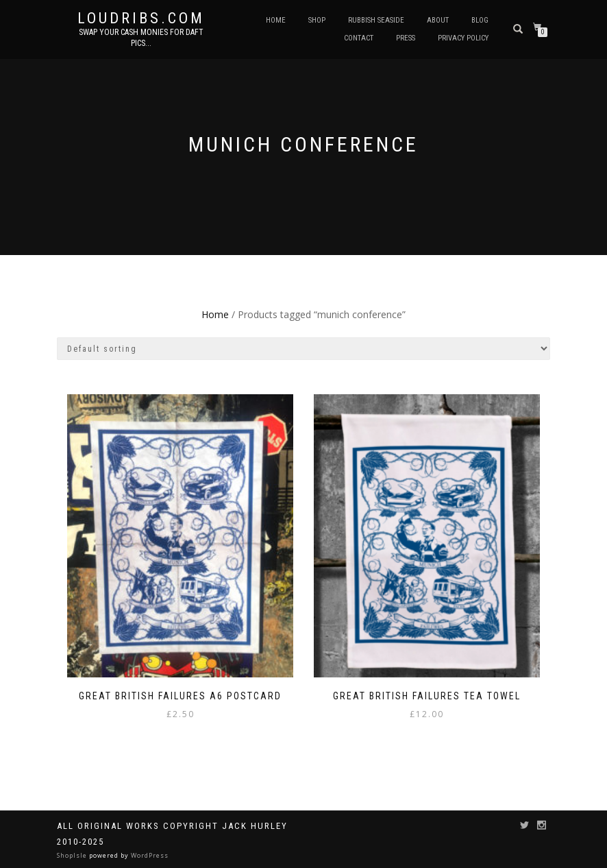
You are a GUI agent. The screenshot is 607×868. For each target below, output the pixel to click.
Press (406, 38)
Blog (480, 20)
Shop (317, 20)
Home (276, 20)
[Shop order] (303, 349)
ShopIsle (73, 855)
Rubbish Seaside (376, 20)
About (438, 20)
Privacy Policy (463, 38)
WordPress (149, 855)
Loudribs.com (141, 19)
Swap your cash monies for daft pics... (141, 38)
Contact (359, 38)
